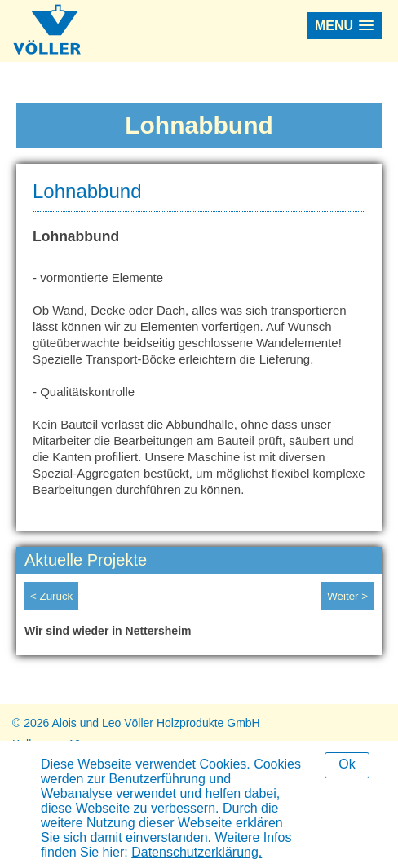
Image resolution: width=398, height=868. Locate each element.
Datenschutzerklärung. (197, 852)
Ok (347, 764)
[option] (199, 635)
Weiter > (347, 596)
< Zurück (51, 596)
